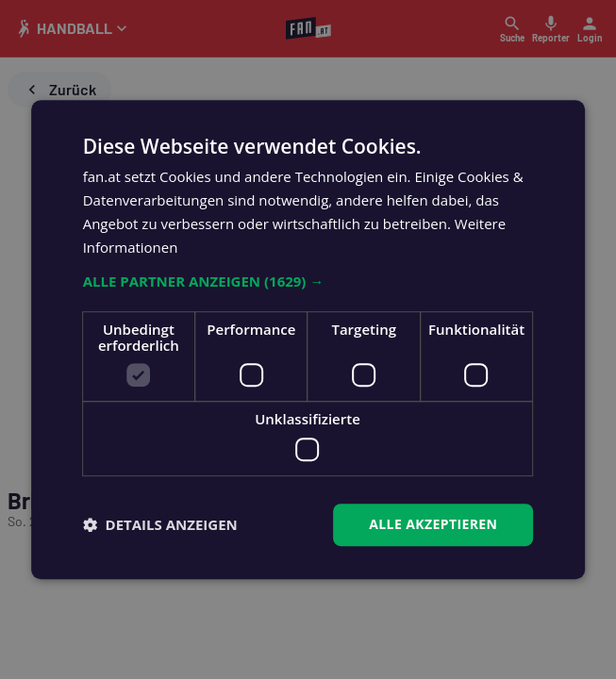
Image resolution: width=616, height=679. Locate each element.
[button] (308, 282)
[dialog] (308, 339)
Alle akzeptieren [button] (433, 524)
